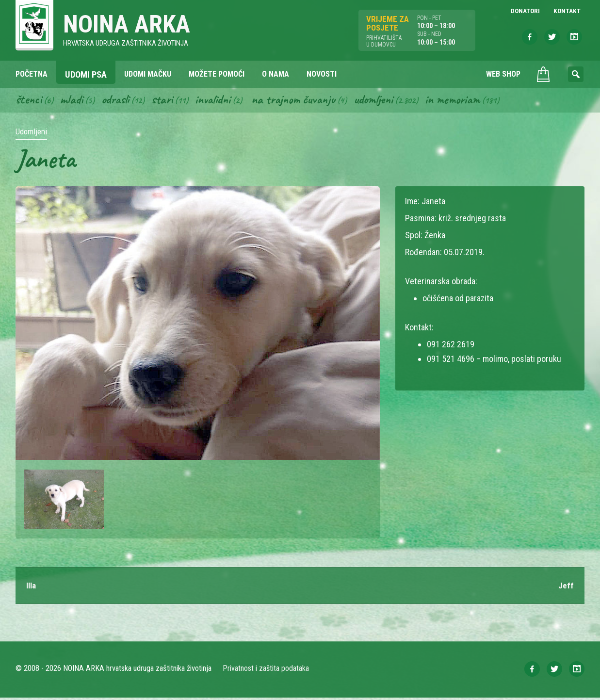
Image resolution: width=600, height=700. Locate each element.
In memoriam (466, 101)
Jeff (566, 588)
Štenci (29, 101)
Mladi (73, 101)
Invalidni (219, 101)
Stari (167, 101)
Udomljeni (385, 101)
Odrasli (119, 101)
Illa (32, 588)
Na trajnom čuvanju (302, 101)
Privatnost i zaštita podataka (267, 671)
